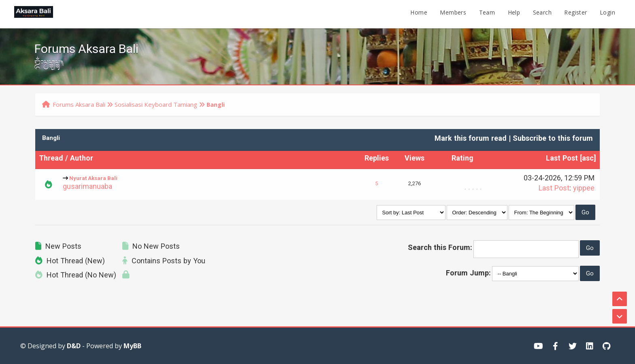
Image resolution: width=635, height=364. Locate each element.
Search (542, 14)
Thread (51, 159)
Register (575, 14)
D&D (74, 346)
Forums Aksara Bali (79, 104)
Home (419, 14)
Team (487, 14)
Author (82, 159)
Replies (377, 159)
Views (414, 159)
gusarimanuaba (87, 188)
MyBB (132, 346)
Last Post (562, 159)
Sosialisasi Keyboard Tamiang (156, 104)
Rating (462, 159)
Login (607, 14)
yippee (584, 189)
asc (588, 159)
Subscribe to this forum (553, 140)
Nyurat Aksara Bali (93, 179)
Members (453, 14)
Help (514, 14)
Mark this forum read (471, 140)
